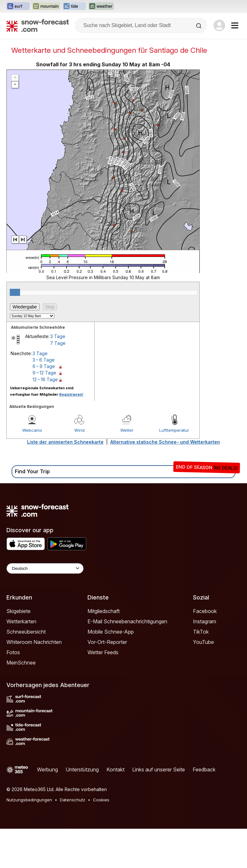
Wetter (127, 469)
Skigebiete (18, 650)
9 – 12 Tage (44, 412)
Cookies (101, 839)
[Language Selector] (45, 608)
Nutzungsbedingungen (29, 839)
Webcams (32, 469)
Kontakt (115, 809)
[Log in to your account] (219, 25)
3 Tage (58, 376)
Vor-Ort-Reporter (107, 681)
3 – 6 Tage (44, 399)
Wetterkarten (21, 661)
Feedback (204, 809)
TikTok (201, 671)
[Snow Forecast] (38, 25)
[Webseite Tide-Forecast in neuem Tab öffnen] (74, 6)
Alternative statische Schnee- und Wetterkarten (165, 481)
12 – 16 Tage (45, 419)
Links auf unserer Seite (159, 809)
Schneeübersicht (26, 671)
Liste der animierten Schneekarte (65, 481)
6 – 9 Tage (44, 406)
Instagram (205, 661)
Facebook (205, 650)
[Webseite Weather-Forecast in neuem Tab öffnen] (101, 6)
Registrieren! (71, 434)
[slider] (15, 332)
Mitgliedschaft (104, 650)
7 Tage (58, 382)
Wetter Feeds (103, 692)
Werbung (47, 809)
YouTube (203, 681)
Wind (79, 469)
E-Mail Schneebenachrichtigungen (127, 661)
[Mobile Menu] (235, 25)
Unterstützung (82, 809)
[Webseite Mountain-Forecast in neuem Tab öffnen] (46, 6)
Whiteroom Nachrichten (34, 681)
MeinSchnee (21, 702)
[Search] (199, 26)
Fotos (13, 692)
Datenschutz (73, 839)
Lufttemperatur (174, 469)
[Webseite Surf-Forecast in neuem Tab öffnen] (18, 6)
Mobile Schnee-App (111, 671)
